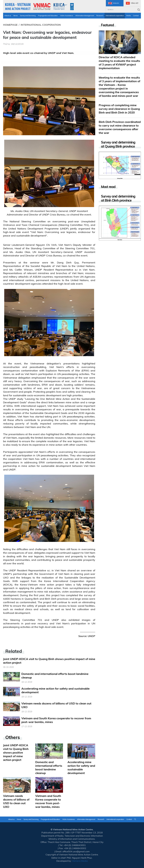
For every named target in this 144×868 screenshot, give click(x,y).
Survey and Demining (28, 15)
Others (13, 737)
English (114, 3)
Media (128, 15)
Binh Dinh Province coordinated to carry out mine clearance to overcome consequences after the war (120, 127)
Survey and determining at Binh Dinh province (118, 198)
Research (100, 15)
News (15, 15)
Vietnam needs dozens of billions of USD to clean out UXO (16, 801)
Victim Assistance (67, 15)
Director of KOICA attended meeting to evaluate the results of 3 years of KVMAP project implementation (119, 63)
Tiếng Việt (132, 3)
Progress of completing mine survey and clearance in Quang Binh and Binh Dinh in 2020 (119, 109)
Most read (108, 187)
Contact (136, 15)
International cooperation (115, 15)
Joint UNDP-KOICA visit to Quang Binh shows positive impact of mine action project (16, 752)
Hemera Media (80, 861)
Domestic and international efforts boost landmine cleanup (49, 767)
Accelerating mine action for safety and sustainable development (81, 767)
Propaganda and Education (48, 15)
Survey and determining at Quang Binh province (118, 144)
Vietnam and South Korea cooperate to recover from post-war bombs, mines (48, 801)
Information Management (85, 15)
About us (8, 15)
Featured (107, 25)
